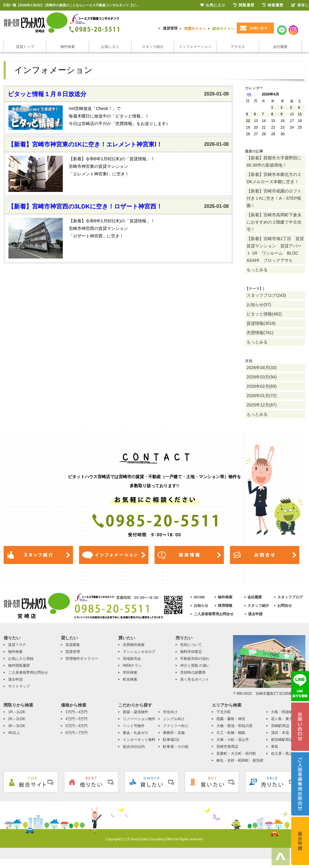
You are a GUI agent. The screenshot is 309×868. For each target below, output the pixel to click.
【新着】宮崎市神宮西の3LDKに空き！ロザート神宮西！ (85, 206)
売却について (191, 645)
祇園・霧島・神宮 (231, 719)
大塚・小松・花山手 (233, 740)
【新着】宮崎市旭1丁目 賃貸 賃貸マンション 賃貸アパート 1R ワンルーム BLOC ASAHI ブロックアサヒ (276, 249)
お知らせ (201, 606)
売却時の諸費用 (193, 672)
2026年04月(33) (262, 368)
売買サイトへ (195, 29)
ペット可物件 (134, 726)
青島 (275, 747)
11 (300, 114)
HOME (199, 597)
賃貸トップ (25, 47)
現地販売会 (132, 659)
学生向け (170, 712)
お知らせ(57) (259, 305)
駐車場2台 (171, 740)
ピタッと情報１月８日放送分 (47, 94)
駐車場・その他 (176, 747)
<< (249, 94)
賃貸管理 (170, 28)
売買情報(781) (260, 333)
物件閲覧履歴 (19, 666)
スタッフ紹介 (153, 47)
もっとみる (257, 270)
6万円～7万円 (76, 733)
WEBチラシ (132, 666)
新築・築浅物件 (135, 712)
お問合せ (285, 606)
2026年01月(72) (262, 396)
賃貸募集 (73, 645)
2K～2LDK (17, 719)
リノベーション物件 (139, 719)
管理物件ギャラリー (82, 659)
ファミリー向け (176, 726)
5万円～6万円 (76, 726)
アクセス (238, 47)
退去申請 (255, 614)
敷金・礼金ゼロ (135, 733)
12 (248, 121)
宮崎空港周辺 (227, 747)
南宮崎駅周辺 (282, 740)
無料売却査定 (191, 652)
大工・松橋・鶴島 (231, 733)
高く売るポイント (195, 679)
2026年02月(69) (262, 386)
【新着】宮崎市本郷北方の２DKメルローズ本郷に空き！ (274, 178)
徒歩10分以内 (134, 747)
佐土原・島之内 (284, 754)
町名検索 (130, 679)
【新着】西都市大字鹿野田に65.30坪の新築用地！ (274, 161)
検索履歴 (273, 5)
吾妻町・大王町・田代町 (236, 754)
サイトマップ (19, 686)
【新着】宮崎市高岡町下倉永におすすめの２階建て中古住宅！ (274, 222)
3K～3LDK (17, 726)
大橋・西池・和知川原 (234, 726)
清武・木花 (280, 733)
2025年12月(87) (262, 405)
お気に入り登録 (21, 659)
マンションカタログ (139, 652)
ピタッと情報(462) (264, 314)
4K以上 (14, 733)
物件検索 (68, 47)
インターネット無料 (139, 740)
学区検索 (130, 672)
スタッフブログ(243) (266, 295)
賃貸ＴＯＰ (17, 645)
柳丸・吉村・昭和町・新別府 (240, 760)
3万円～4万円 (76, 712)
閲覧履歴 (244, 5)
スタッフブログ (290, 597)
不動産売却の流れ (195, 659)
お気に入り (110, 47)
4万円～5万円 (76, 719)
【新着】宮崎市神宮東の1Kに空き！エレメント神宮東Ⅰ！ (85, 144)
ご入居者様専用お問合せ (214, 614)
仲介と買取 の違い (195, 666)
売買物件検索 (134, 645)
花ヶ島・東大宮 (284, 719)
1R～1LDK (17, 712)
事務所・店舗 (174, 733)
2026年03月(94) (262, 377)
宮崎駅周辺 (280, 726)
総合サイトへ (223, 29)
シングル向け (174, 719)
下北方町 (224, 712)
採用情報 (225, 606)
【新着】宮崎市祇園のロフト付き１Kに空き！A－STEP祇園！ (274, 198)
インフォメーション (195, 47)
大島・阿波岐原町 (285, 712)
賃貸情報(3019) (261, 323)
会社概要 (280, 47)
